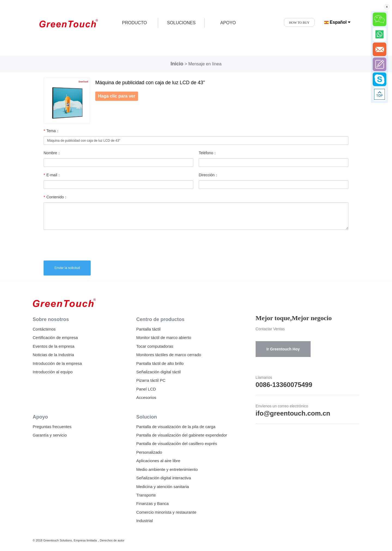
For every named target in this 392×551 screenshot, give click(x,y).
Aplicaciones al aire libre (158, 461)
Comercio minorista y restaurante (166, 512)
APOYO (228, 23)
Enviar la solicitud (67, 268)
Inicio (177, 64)
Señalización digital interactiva (163, 478)
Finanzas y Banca (152, 503)
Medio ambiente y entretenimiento (167, 469)
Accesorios (146, 397)
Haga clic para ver (117, 96)
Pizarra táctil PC (151, 380)
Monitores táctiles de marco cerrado (169, 355)
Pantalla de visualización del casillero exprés (177, 443)
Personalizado (149, 452)
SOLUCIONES (181, 23)
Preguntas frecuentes (52, 427)
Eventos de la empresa (53, 346)
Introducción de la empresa (57, 363)
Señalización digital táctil (158, 372)
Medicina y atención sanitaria (162, 487)
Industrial (144, 521)
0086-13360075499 (284, 385)
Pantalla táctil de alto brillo (160, 363)
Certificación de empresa (55, 337)
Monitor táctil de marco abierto (164, 337)
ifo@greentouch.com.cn (293, 413)
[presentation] (85, 244)
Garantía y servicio (50, 435)
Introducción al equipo (53, 372)
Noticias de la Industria (53, 355)
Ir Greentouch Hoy (283, 349)
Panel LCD (146, 389)
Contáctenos (44, 329)
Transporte (146, 495)
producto (134, 23)
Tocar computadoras (155, 346)
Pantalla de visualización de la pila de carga (176, 427)
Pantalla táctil (148, 329)
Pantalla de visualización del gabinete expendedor (182, 435)
